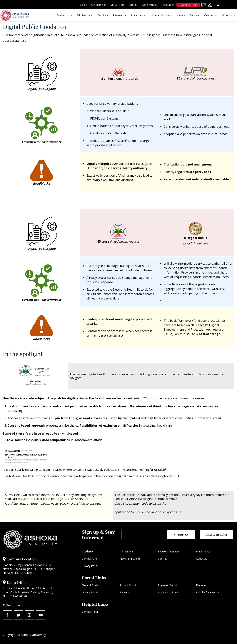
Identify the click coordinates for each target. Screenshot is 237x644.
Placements (203, 551)
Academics (88, 551)
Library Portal (90, 592)
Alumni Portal (128, 585)
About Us (202, 559)
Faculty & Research (170, 551)
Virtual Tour (118, 5)
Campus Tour (189, 5)
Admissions (127, 551)
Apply (84, 5)
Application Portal (168, 592)
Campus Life (89, 559)
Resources (168, 5)
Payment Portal (167, 585)
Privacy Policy (90, 566)
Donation (202, 585)
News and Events (130, 559)
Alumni (133, 5)
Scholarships (99, 5)
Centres (163, 559)
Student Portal (90, 585)
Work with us (149, 5)
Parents (124, 592)
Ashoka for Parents (208, 592)
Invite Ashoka (217, 535)
